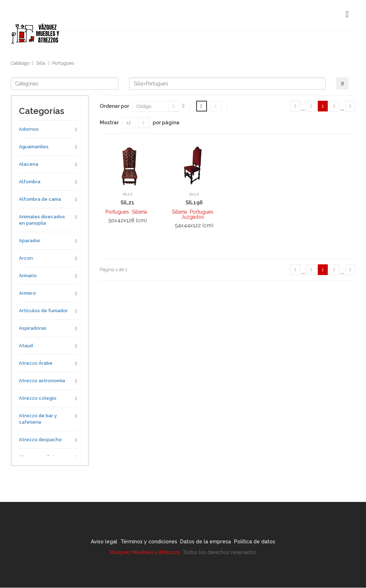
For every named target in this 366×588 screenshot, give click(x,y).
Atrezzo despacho (40, 440)
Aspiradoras (33, 328)
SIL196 (194, 203)
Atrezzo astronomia (42, 381)
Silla (41, 63)
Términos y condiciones (144, 543)
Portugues (63, 63)
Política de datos (269, 543)
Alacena (29, 164)
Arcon (26, 258)
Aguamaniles (34, 147)
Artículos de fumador (43, 311)
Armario (28, 276)
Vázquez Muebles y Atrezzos (145, 553)
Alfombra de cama (40, 199)
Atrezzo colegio (38, 398)
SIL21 (127, 203)
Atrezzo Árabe (36, 363)
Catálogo (20, 63)
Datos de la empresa (211, 543)
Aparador (30, 241)
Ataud (26, 346)
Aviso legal (90, 543)
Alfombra (30, 182)
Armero (28, 293)
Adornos (29, 129)
